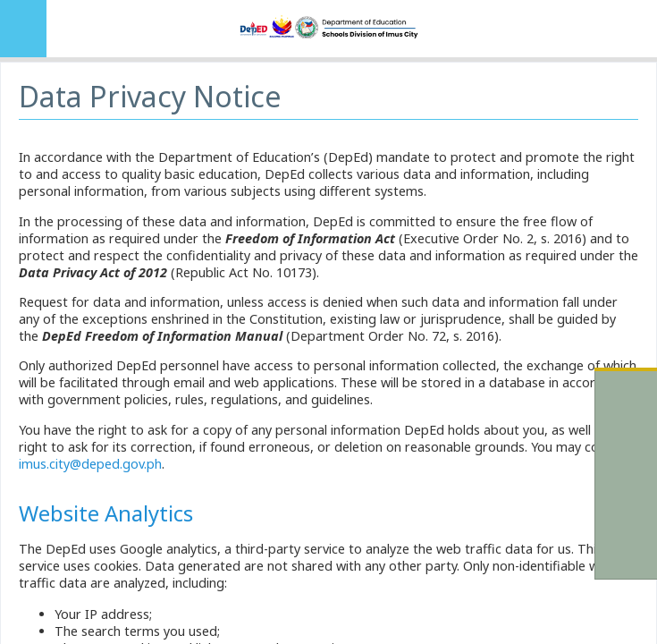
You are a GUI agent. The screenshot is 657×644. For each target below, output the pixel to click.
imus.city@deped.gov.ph (90, 464)
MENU (23, 29)
